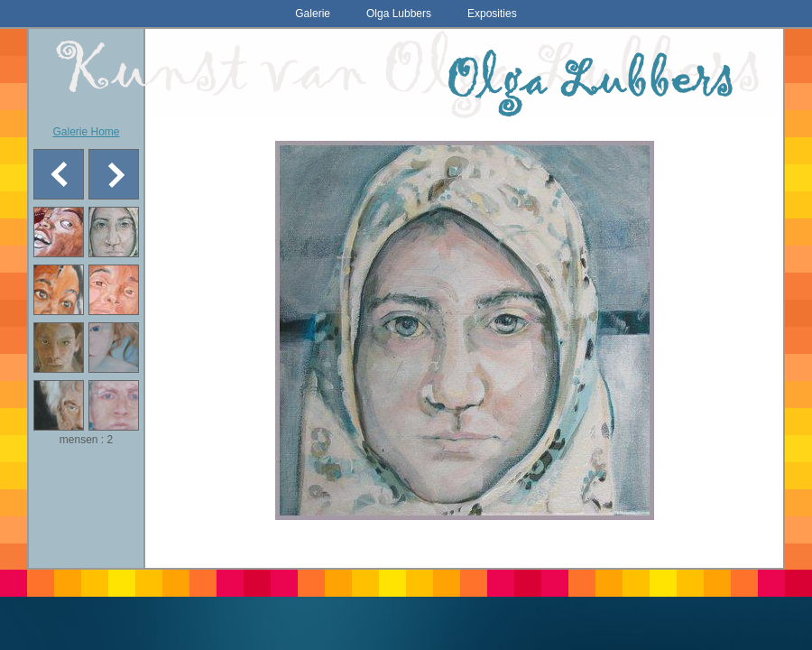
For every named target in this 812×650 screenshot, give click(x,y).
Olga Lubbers (399, 14)
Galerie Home (86, 132)
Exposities (492, 14)
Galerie (313, 14)
